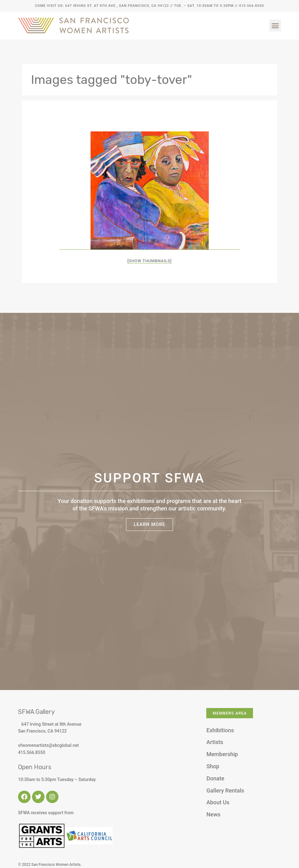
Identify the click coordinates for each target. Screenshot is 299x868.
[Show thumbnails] (150, 261)
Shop (213, 766)
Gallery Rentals (225, 790)
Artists (215, 742)
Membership (222, 754)
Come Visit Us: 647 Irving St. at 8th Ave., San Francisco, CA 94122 (102, 6)
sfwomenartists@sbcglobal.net (48, 745)
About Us (218, 802)
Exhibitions (220, 730)
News (213, 814)
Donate (215, 778)
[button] (275, 25)
